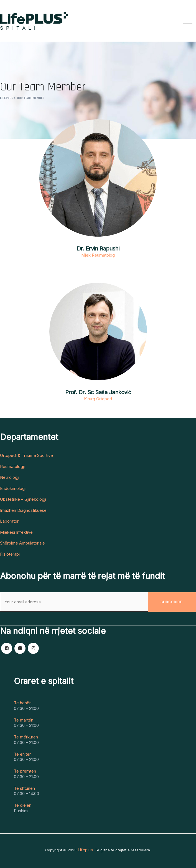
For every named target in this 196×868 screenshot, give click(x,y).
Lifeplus (85, 850)
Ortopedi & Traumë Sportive (26, 455)
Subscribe (171, 602)
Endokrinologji (13, 489)
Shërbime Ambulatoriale (22, 543)
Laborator (9, 521)
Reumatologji (12, 467)
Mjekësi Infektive (16, 532)
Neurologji (10, 477)
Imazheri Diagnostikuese (23, 510)
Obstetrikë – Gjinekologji (23, 499)
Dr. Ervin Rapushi (98, 249)
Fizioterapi (10, 554)
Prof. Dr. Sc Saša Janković (98, 392)
